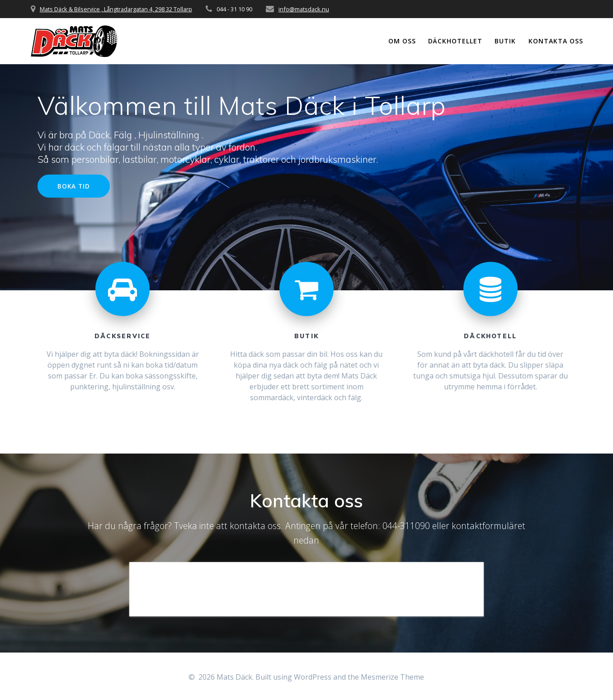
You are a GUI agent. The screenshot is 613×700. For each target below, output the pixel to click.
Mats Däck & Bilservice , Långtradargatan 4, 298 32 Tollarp (116, 9)
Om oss (402, 41)
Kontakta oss (556, 41)
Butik (505, 41)
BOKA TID (74, 186)
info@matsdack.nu (304, 9)
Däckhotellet (455, 41)
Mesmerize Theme (392, 677)
